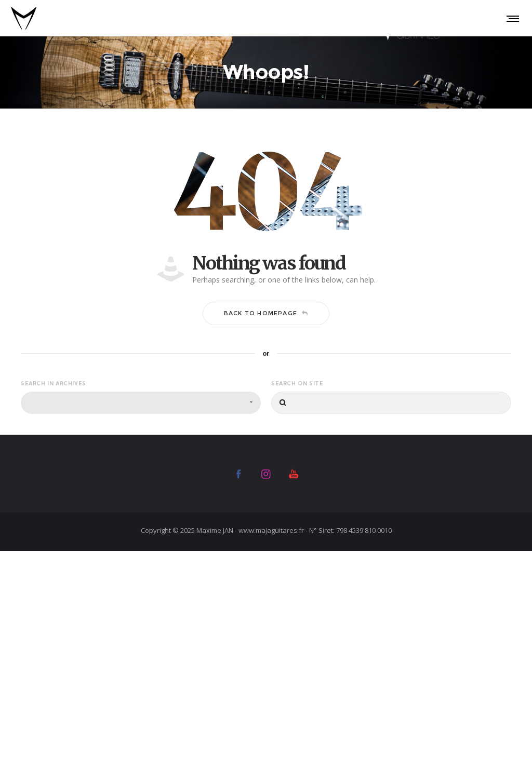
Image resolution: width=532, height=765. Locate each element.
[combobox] (141, 403)
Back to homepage (266, 313)
